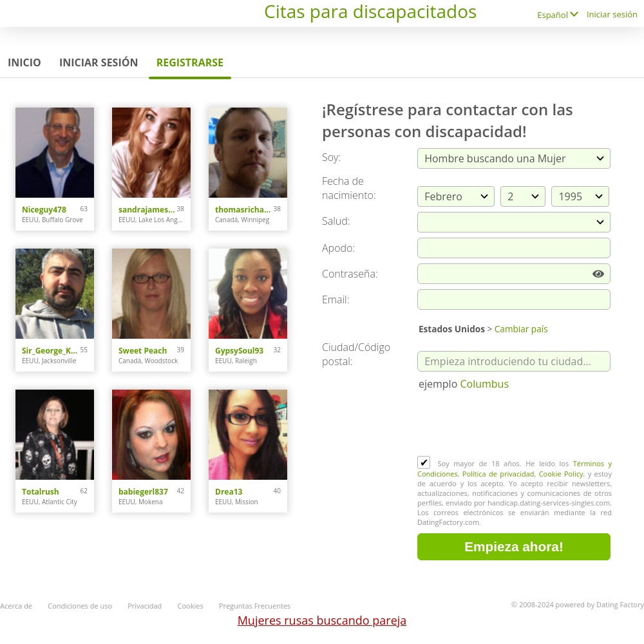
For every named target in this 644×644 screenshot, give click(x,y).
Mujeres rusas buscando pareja (322, 620)
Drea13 (229, 492)
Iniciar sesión (612, 14)
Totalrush (41, 492)
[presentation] (515, 424)
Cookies (191, 606)
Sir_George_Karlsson (51, 351)
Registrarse (190, 62)
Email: (336, 299)
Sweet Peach (143, 351)
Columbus (484, 384)
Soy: (331, 157)
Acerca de (16, 606)
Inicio (24, 62)
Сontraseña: (350, 274)
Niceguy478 (44, 210)
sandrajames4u (148, 210)
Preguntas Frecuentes (255, 606)
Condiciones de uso (80, 606)
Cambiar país (521, 329)
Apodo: (338, 248)
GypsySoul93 (239, 351)
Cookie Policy (561, 474)
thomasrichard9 (244, 210)
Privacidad (145, 606)
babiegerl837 (143, 492)
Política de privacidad (498, 474)
